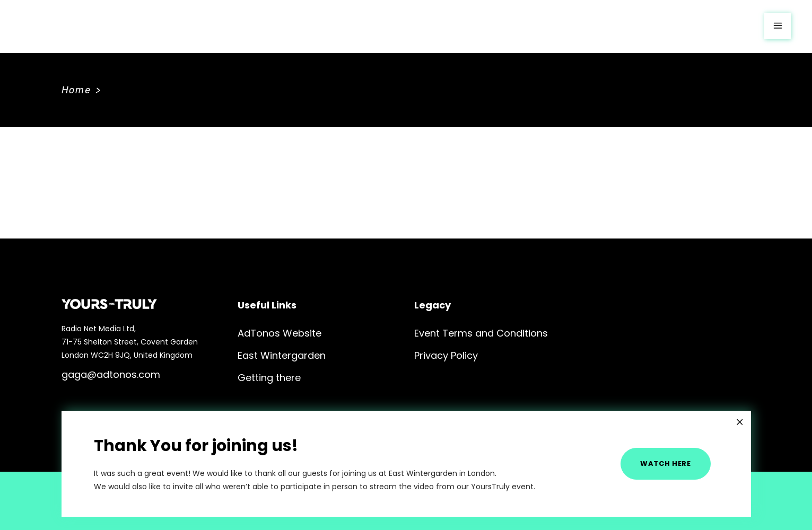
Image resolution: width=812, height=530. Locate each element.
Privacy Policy (446, 355)
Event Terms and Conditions (481, 333)
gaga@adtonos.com (111, 374)
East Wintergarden (282, 355)
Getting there (269, 378)
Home (76, 90)
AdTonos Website (280, 333)
